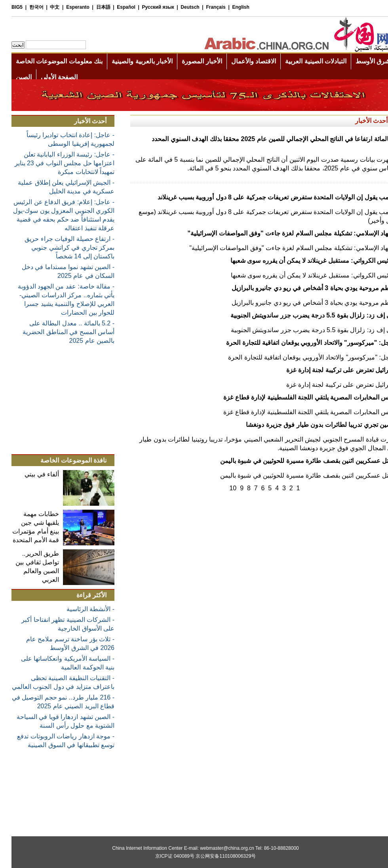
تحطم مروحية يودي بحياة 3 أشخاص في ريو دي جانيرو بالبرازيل (302, 288)
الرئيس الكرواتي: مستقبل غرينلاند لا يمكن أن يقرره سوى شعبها (301, 261)
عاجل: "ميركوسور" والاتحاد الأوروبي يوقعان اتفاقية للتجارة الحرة (299, 343)
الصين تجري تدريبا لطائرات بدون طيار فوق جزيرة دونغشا (309, 425)
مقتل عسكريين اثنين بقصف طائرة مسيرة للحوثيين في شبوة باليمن (296, 461)
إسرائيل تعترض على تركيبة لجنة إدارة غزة (329, 370)
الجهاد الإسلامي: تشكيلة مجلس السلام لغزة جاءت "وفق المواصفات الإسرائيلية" (280, 233)
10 (221, 488)
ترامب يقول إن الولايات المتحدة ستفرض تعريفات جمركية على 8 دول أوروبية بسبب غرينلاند (265, 197)
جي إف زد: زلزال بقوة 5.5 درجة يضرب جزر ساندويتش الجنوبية (301, 315)
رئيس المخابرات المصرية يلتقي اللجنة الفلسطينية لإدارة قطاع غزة (298, 397)
